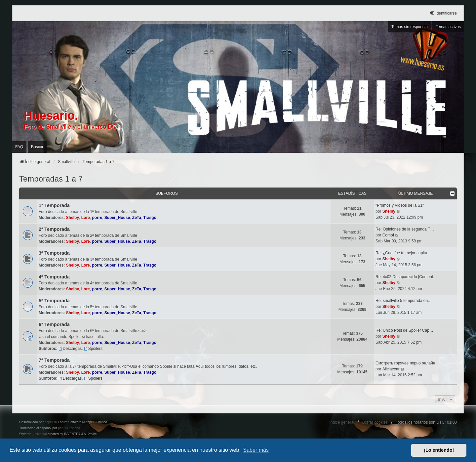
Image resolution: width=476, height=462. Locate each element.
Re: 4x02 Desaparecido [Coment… (406, 277)
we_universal (37, 434)
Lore (86, 218)
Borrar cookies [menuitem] (375, 422)
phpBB (50, 422)
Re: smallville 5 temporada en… (404, 301)
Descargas (70, 349)
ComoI (388, 235)
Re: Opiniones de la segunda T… (405, 229)
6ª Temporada (54, 324)
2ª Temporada (54, 229)
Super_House (117, 218)
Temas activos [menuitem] (448, 27)
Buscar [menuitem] (37, 147)
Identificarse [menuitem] (443, 13)
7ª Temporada (54, 360)
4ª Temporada (54, 277)
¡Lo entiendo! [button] (439, 450)
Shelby (73, 218)
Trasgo (150, 218)
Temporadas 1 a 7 (51, 179)
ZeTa (137, 218)
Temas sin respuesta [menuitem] (410, 27)
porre (97, 218)
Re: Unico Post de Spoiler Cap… (404, 330)
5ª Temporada (54, 301)
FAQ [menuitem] (19, 147)
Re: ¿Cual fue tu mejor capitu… (403, 253)
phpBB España (69, 428)
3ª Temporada (54, 253)
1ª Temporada (54, 205)
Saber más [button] (256, 450)
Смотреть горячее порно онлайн (405, 363)
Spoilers (93, 349)
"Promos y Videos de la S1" (400, 205)
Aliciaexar (391, 369)
